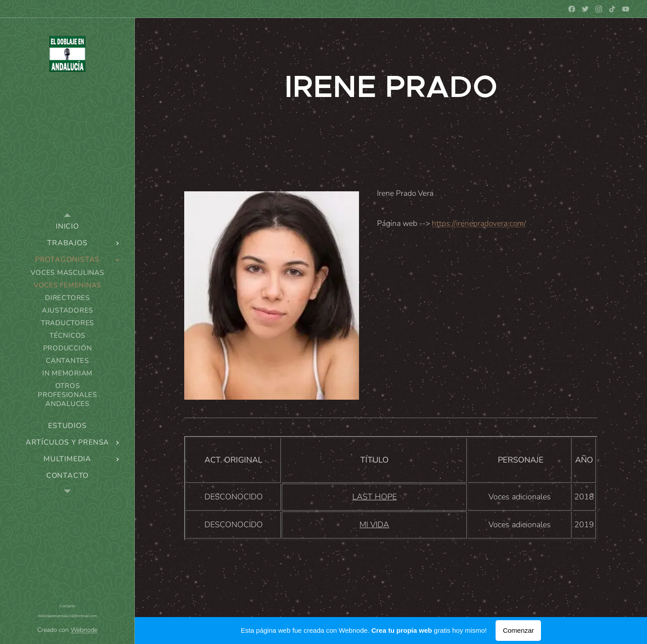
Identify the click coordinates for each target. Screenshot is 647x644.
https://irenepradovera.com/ (479, 223)
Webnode (84, 630)
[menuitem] (67, 227)
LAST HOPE (374, 497)
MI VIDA (374, 525)
